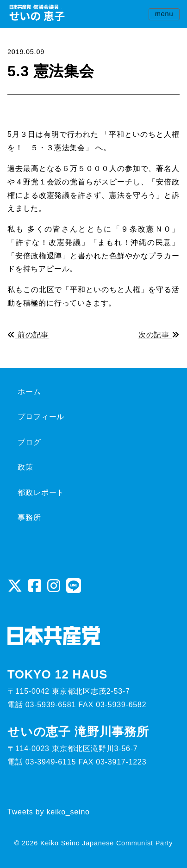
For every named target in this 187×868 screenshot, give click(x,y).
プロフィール (41, 417)
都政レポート (41, 492)
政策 (25, 467)
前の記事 (28, 335)
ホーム (29, 392)
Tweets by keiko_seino (49, 812)
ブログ (29, 442)
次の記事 (159, 335)
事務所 (29, 517)
